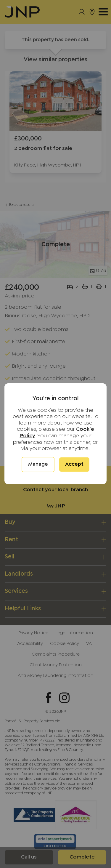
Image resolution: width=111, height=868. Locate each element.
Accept (74, 464)
